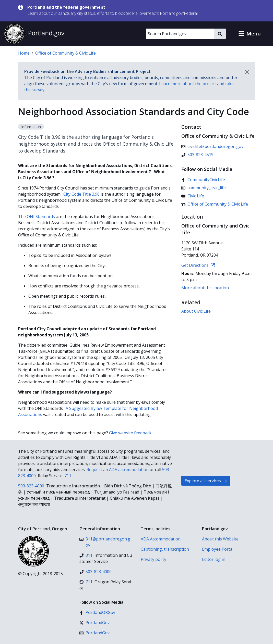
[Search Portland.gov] (180, 34)
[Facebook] (203, 180)
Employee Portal (218, 549)
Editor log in (214, 559)
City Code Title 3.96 (81, 194)
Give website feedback (130, 433)
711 (68, 476)
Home (24, 53)
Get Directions (198, 265)
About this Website (220, 539)
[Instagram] (204, 188)
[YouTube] (193, 196)
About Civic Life (196, 311)
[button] (250, 34)
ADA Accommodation (161, 539)
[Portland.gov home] (34, 34)
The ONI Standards (37, 217)
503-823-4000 (31, 486)
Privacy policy (153, 559)
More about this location (205, 288)
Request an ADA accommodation (118, 470)
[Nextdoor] (215, 204)
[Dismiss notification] (247, 72)
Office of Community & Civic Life (66, 53)
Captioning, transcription (165, 549)
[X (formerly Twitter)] (94, 623)
